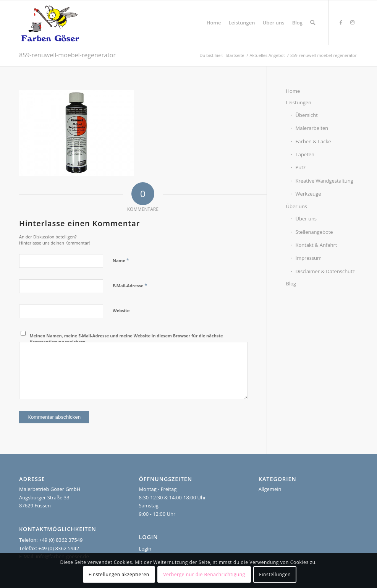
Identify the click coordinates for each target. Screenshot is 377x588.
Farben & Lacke (313, 141)
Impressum (309, 258)
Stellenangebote (314, 232)
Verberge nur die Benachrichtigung (204, 574)
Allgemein (270, 489)
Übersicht (307, 115)
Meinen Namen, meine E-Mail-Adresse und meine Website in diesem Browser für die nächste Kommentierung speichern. (126, 339)
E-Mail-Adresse (130, 285)
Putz (301, 167)
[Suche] (313, 23)
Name (121, 260)
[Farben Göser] (50, 23)
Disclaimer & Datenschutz (325, 271)
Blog (291, 283)
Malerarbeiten (312, 128)
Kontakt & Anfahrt (316, 245)
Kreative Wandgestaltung (324, 181)
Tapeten (305, 154)
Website (121, 310)
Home (293, 91)
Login (145, 549)
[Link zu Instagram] (352, 22)
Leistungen (299, 102)
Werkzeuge (308, 194)
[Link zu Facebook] (341, 22)
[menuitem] (214, 23)
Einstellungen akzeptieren (119, 574)
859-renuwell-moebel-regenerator (67, 55)
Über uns (297, 206)
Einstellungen (275, 574)
